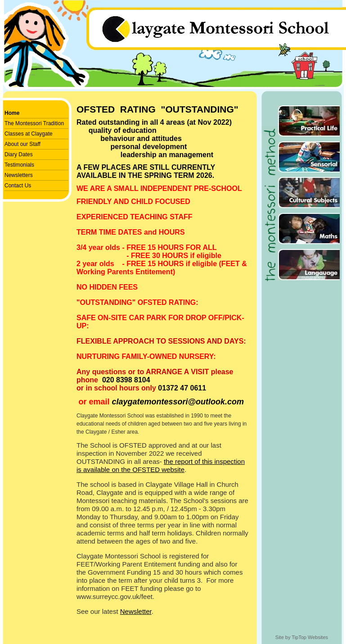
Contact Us (18, 186)
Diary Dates (19, 154)
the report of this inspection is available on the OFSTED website (161, 465)
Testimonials (19, 165)
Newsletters (19, 175)
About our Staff (22, 144)
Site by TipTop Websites (302, 637)
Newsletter (136, 611)
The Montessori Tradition (34, 123)
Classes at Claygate (29, 134)
